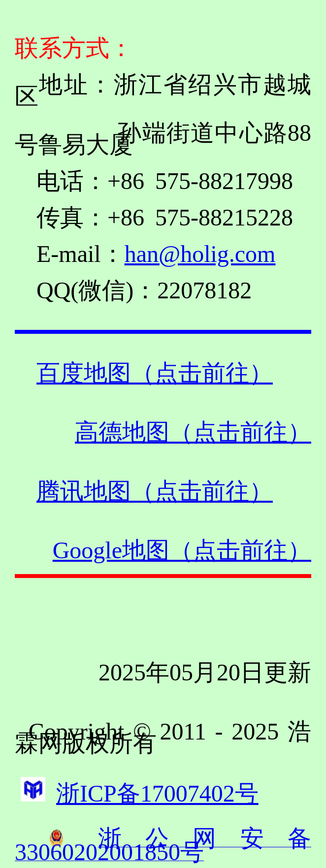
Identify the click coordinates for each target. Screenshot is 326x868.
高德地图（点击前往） (193, 432)
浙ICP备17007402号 (157, 793)
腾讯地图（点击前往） (155, 491)
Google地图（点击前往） (182, 550)
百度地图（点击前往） (155, 373)
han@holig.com (200, 254)
